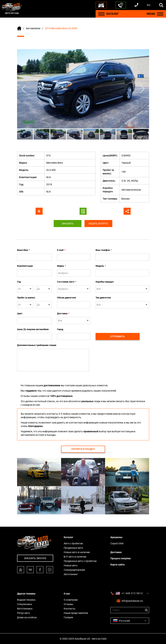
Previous (24, 89)
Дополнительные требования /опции (37, 345)
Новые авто (71, 565)
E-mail (61, 250)
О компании (71, 600)
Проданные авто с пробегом (80, 561)
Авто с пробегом (73, 543)
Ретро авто (24, 613)
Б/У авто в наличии (75, 557)
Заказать (67, 224)
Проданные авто (73, 548)
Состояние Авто (67, 282)
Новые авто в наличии (77, 552)
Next (142, 89)
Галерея (68, 617)
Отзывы (68, 604)
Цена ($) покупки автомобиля (33, 329)
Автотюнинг (71, 574)
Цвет (20, 313)
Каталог (68, 537)
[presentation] (122, 319)
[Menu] (101, 14)
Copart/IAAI (117, 543)
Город (60, 329)
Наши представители (76, 613)
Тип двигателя (103, 298)
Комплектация (25, 266)
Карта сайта (118, 565)
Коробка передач (105, 282)
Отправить (118, 336)
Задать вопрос (99, 224)
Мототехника (25, 609)
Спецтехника (24, 604)
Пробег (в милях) (26, 298)
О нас (67, 594)
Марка (61, 266)
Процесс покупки (120, 558)
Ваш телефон (104, 250)
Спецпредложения (74, 570)
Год (19, 282)
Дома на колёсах (27, 617)
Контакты (70, 609)
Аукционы (116, 537)
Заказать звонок (35, 558)
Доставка (63, 314)
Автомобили (33, 28)
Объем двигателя (66, 298)
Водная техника (26, 600)
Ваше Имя (24, 250)
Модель (101, 266)
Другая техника (26, 594)
